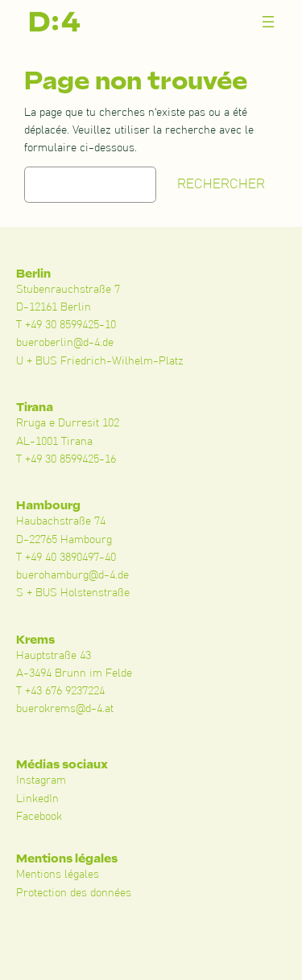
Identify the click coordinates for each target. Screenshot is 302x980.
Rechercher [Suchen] (221, 184)
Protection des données (74, 893)
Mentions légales (58, 875)
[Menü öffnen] (268, 22)
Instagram (41, 780)
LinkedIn (37, 799)
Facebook (39, 817)
